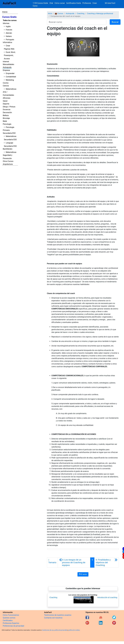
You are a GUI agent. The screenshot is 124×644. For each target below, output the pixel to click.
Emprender (10, 73)
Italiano (9, 36)
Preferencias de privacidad (13, 626)
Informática (7, 42)
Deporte (6, 104)
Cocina (6, 83)
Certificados (8, 620)
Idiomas (6, 23)
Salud (5, 101)
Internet (6, 62)
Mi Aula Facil (110, 3)
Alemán (9, 33)
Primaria (6, 130)
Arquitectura (8, 164)
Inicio (5, 12)
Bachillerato (8, 149)
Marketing (10, 80)
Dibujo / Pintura (9, 107)
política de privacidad (61, 630)
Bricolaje (6, 118)
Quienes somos (9, 618)
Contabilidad (11, 77)
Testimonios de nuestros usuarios (58, 615)
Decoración (7, 112)
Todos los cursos (10, 20)
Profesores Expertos (11, 623)
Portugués (10, 40)
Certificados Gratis (74, 3)
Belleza (6, 115)
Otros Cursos (8, 161)
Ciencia (6, 86)
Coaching (81, 13)
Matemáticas (11, 89)
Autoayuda (7, 67)
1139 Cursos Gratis (41, 3)
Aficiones (7, 98)
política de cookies (74, 630)
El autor (83, 574)
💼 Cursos (59, 13)
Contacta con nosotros (53, 618)
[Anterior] (74, 563)
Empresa (6, 70)
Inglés (8, 26)
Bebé (5, 121)
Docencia (7, 110)
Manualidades (8, 64)
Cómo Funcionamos (11, 615)
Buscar (115, 22)
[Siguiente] (107, 563)
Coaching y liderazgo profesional (100, 13)
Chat (51, 3)
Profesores (87, 3)
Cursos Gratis (9, 17)
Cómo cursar (60, 3)
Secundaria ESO (9, 133)
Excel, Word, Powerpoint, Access (10, 55)
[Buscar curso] (77, 22)
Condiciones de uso (48, 630)
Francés (9, 30)
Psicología (7, 124)
